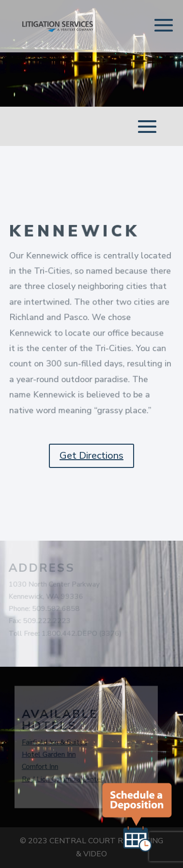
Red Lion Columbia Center (62, 779)
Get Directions (91, 456)
